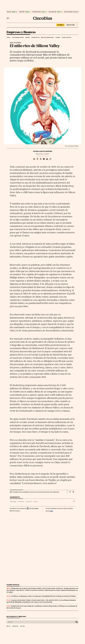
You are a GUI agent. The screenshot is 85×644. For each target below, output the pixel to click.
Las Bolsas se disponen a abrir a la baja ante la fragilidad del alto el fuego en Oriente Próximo (43, 596)
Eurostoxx (15, 626)
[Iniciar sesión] (72, 25)
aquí (52, 511)
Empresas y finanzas (21, 32)
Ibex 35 (9, 12)
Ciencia (36, 501)
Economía (29, 501)
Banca (9, 38)
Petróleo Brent (37, 12)
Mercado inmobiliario (47, 38)
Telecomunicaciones (18, 38)
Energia (28, 38)
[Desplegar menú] (8, 18)
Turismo (58, 38)
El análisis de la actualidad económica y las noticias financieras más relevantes (36, 492)
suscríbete (60, 25)
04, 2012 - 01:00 (42, 154)
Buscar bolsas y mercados (16, 617)
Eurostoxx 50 (52, 12)
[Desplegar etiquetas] (74, 501)
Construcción (35, 38)
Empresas (21, 501)
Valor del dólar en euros (71, 12)
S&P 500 (22, 12)
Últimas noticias (66, 38)
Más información (15, 511)
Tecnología (13, 501)
